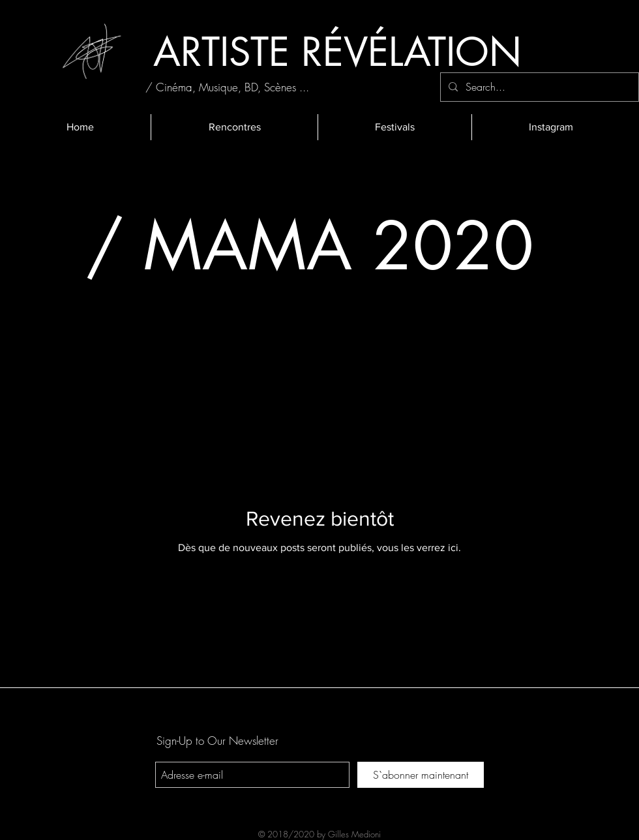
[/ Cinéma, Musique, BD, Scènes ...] (227, 87)
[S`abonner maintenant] (421, 775)
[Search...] (538, 87)
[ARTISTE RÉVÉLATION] (337, 52)
